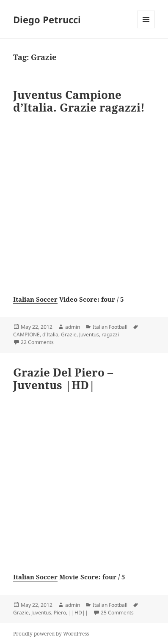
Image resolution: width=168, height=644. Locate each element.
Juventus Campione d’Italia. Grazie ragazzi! (79, 101)
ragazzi (110, 334)
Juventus (89, 334)
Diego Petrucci (47, 19)
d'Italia (50, 334)
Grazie (69, 334)
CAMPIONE (26, 334)
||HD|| (78, 613)
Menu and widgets (146, 28)
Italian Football (110, 327)
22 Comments (37, 342)
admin (73, 327)
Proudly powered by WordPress (51, 634)
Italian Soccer (35, 299)
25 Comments (117, 613)
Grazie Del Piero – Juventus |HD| (63, 379)
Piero (60, 613)
